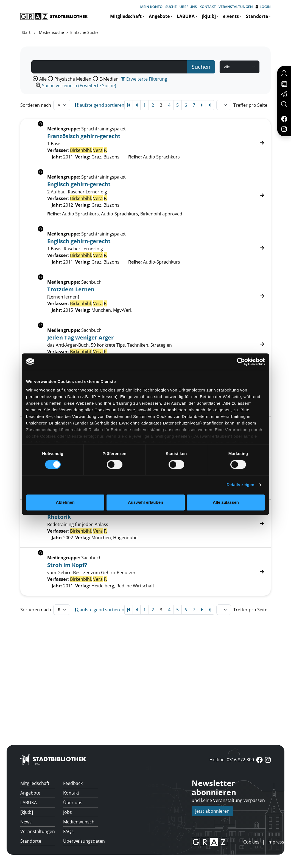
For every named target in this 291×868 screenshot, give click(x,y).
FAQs (68, 831)
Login (263, 7)
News (26, 822)
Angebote (159, 16)
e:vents (231, 16)
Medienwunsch (79, 822)
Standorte (257, 16)
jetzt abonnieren (212, 811)
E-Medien (109, 79)
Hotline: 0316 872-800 (232, 760)
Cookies (251, 842)
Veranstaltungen (236, 7)
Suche (171, 7)
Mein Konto (151, 7)
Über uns (188, 7)
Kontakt (208, 7)
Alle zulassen (226, 502)
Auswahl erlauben (145, 502)
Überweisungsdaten (80, 841)
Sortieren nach (36, 105)
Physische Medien (73, 79)
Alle (43, 79)
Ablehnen (65, 502)
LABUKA (186, 16)
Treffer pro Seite (250, 105)
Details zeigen (240, 485)
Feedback (73, 783)
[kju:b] (209, 16)
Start (26, 32)
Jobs (68, 812)
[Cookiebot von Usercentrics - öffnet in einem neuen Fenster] (241, 362)
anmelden (234, 842)
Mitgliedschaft (126, 16)
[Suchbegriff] (109, 67)
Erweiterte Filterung (144, 79)
